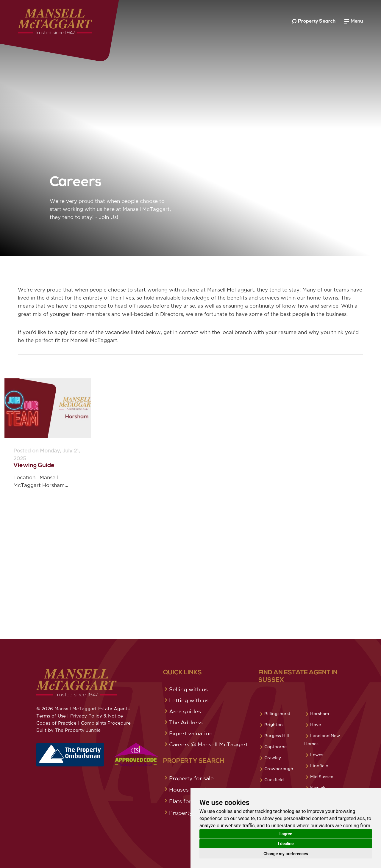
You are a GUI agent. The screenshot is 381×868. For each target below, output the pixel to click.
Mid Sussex (322, 777)
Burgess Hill (277, 736)
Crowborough (279, 769)
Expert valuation (191, 733)
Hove (316, 725)
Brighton (274, 725)
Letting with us (189, 700)
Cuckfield (274, 780)
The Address (186, 722)
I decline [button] (286, 844)
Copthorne (275, 747)
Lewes (317, 755)
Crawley (273, 758)
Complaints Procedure (106, 723)
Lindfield (319, 766)
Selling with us (188, 689)
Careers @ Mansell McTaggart (208, 744)
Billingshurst (277, 714)
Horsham (320, 714)
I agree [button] (286, 834)
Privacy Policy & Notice (97, 716)
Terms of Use (51, 716)
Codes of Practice (56, 723)
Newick (318, 788)
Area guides (185, 711)
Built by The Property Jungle (68, 730)
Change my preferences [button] (286, 854)
